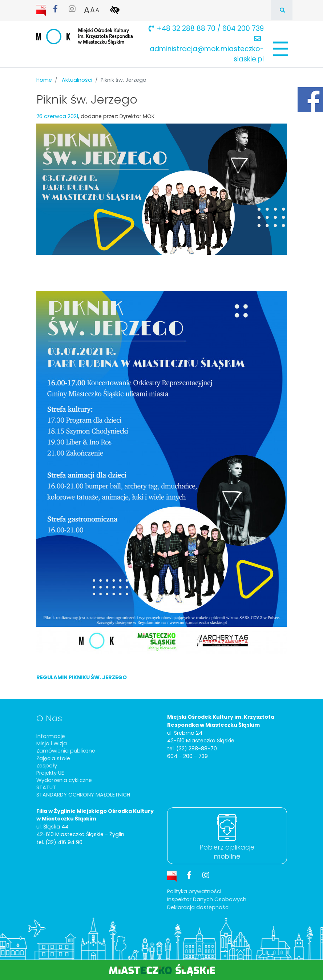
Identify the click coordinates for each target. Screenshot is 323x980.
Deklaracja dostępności (198, 907)
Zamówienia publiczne (66, 751)
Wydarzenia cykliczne (64, 780)
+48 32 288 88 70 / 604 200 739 (206, 29)
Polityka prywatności (194, 891)
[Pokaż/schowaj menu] (280, 49)
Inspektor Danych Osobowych (207, 899)
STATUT (46, 787)
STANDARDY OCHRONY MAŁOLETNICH (83, 795)
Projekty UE (50, 773)
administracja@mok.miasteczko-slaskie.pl (207, 50)
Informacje (51, 736)
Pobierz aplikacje (227, 852)
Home (44, 80)
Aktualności (77, 80)
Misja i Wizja (52, 743)
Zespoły (47, 766)
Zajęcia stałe (53, 758)
